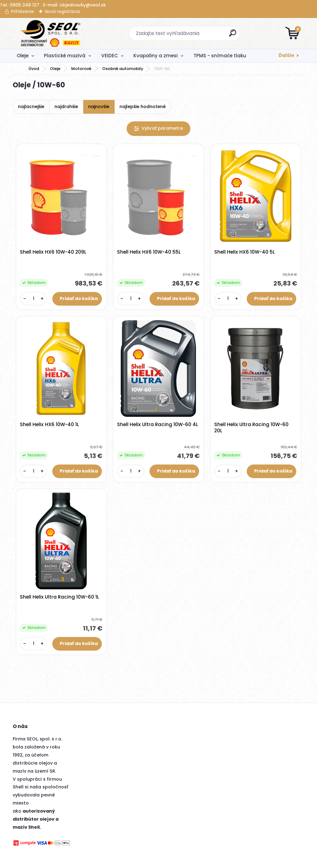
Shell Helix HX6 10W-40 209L (53, 252)
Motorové (81, 69)
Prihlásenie (23, 11)
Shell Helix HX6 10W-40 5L (245, 252)
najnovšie (99, 107)
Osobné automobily (123, 69)
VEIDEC (110, 56)
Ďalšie (286, 55)
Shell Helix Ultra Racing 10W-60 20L (252, 428)
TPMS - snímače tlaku (220, 56)
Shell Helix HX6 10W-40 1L (50, 425)
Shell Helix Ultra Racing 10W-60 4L (158, 425)
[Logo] (51, 33)
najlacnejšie (31, 107)
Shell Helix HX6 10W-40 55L (149, 252)
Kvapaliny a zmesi (156, 56)
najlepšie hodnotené (143, 107)
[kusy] (34, 299)
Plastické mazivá (65, 56)
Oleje (23, 56)
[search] (233, 35)
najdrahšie (66, 107)
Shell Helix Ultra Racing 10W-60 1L (60, 598)
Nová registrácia (62, 11)
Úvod (34, 69)
